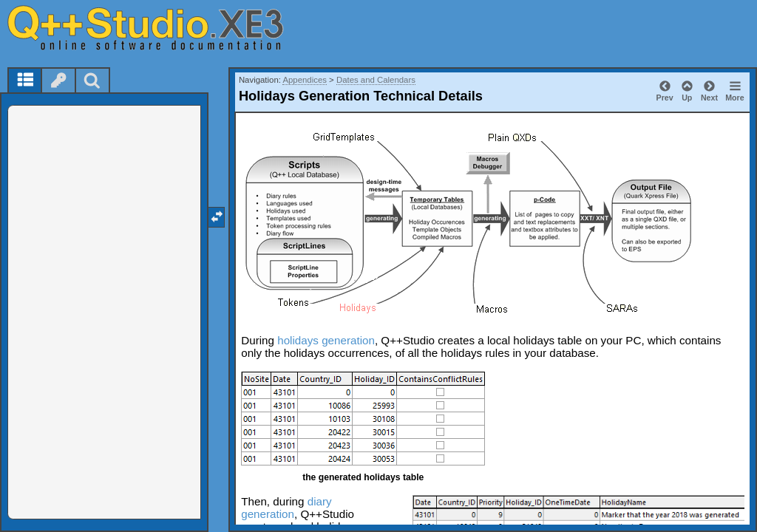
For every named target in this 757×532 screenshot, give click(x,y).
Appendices (305, 80)
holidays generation (326, 340)
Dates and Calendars (376, 80)
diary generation (286, 508)
